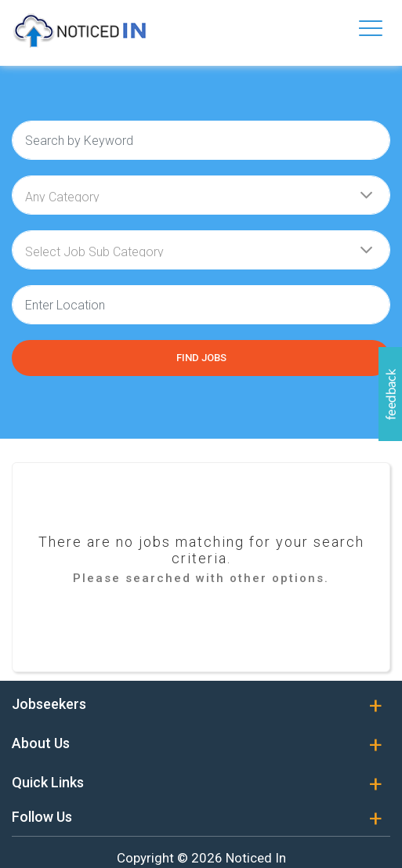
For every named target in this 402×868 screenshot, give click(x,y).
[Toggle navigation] (371, 28)
